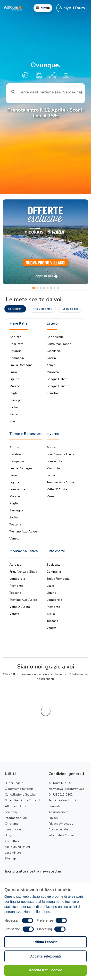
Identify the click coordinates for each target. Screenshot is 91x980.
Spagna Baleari (58, 379)
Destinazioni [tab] (15, 309)
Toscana (15, 414)
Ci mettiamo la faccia (19, 740)
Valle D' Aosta (57, 489)
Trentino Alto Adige (23, 532)
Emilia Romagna (21, 365)
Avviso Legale (58, 781)
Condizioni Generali (36, 866)
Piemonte (53, 468)
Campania (17, 358)
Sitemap (10, 810)
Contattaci (12, 793)
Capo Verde (55, 337)
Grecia (51, 358)
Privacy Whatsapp (61, 775)
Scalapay (11, 764)
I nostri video (14, 781)
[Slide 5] (48, 288)
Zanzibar (53, 393)
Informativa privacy (60, 860)
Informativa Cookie (61, 787)
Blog (8, 787)
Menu (43, 8)
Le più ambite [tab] (70, 309)
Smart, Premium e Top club (23, 752)
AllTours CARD (15, 758)
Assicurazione (58, 764)
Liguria (14, 379)
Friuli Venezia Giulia (60, 454)
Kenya (51, 365)
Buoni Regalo (14, 735)
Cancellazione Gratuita (20, 746)
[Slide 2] (37, 288)
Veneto (14, 421)
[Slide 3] (41, 288)
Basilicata (16, 344)
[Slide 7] (54, 288)
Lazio (13, 372)
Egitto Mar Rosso (59, 344)
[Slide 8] (58, 288)
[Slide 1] (34, 288)
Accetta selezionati (45, 956)
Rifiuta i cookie (46, 942)
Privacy (53, 769)
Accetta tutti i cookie (45, 970)
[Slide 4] (44, 288)
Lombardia (17, 489)
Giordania (54, 351)
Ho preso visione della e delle (45, 863)
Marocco (53, 372)
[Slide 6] (51, 288)
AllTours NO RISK (61, 735)
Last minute (13, 804)
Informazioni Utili (17, 769)
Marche (15, 386)
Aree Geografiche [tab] (42, 309)
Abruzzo (15, 337)
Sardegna (16, 400)
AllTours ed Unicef (17, 798)
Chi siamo (12, 775)
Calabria (16, 351)
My (72, 8)
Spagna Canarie (58, 386)
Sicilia (14, 407)
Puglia (14, 393)
